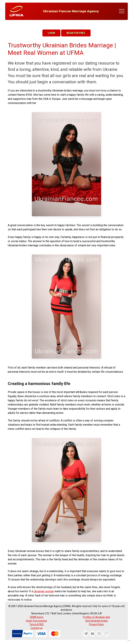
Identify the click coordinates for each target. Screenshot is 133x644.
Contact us (37, 628)
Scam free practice (36, 621)
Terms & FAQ (37, 624)
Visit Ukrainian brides (97, 621)
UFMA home (37, 617)
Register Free (76, 33)
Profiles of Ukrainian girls (96, 617)
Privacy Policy (96, 624)
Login (51, 33)
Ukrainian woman (44, 591)
